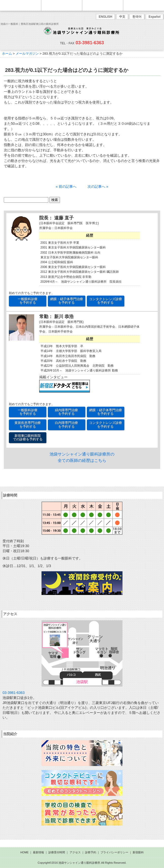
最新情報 (38, 852)
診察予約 (91, 852)
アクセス (75, 852)
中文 (122, 17)
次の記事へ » (98, 187)
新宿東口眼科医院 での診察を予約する (28, 437)
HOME (24, 852)
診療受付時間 (57, 852)
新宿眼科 (138, 852)
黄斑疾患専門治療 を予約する (28, 425)
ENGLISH (105, 17)
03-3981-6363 (90, 43)
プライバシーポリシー (114, 852)
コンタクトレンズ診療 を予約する (106, 301)
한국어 (137, 17)
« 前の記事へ (66, 187)
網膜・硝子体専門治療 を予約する (67, 301)
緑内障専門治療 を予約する (66, 412)
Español (155, 17)
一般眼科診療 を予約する (28, 301)
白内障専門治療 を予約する (66, 425)
